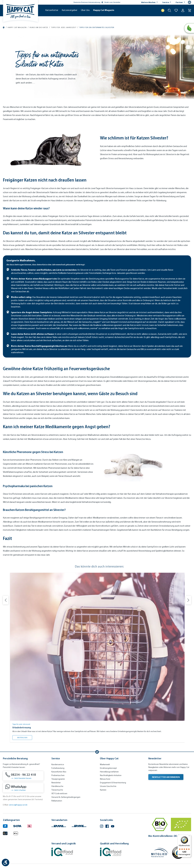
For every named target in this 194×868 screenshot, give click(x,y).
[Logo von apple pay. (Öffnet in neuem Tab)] (16, 833)
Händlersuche (57, 786)
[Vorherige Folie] (6, 600)
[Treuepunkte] (163, 10)
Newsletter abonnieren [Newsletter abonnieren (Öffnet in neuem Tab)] (166, 777)
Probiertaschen (58, 775)
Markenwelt (105, 764)
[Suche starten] (169, 10)
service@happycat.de (18, 805)
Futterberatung (58, 768)
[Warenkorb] (189, 10)
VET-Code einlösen (59, 793)
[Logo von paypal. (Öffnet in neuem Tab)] (5, 826)
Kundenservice (58, 764)
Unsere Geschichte (108, 786)
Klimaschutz (105, 779)
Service (166, 2)
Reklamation (57, 801)
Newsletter (56, 783)
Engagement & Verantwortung (113, 783)
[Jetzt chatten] (23, 788)
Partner (179, 2)
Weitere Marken (149, 2)
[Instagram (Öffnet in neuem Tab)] (102, 827)
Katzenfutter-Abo (59, 772)
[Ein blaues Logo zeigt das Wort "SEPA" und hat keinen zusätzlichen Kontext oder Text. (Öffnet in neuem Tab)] (17, 826)
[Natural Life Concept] (189, 28)
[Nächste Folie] (188, 600)
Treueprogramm (58, 779)
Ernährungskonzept (108, 768)
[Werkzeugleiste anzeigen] (6, 862)
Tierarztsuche (57, 790)
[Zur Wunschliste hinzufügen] (176, 10)
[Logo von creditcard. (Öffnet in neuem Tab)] (5, 833)
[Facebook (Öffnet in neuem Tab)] (107, 827)
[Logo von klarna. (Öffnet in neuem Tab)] (29, 826)
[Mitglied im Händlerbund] (160, 853)
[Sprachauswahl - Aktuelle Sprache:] (189, 2)
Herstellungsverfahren (109, 772)
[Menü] (189, 837)
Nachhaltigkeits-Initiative (111, 775)
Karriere (103, 790)
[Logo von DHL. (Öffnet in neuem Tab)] (59, 826)
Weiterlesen (25, 737)
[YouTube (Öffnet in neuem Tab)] (113, 827)
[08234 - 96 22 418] (23, 776)
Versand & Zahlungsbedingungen (66, 797)
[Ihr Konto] (183, 10)
